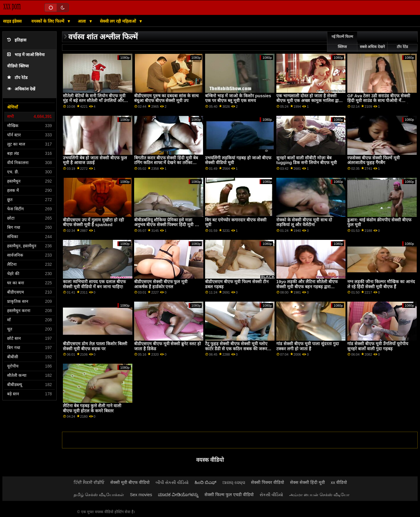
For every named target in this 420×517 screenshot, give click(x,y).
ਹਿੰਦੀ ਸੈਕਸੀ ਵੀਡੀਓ (89, 482)
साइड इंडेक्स (12, 21)
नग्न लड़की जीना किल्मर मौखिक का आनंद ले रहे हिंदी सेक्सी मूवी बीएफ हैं (381, 284)
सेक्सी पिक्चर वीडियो (268, 482)
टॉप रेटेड (17, 78)
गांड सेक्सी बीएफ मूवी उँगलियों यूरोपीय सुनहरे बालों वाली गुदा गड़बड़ (378, 346)
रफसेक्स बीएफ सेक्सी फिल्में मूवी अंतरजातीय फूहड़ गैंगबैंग (373, 160)
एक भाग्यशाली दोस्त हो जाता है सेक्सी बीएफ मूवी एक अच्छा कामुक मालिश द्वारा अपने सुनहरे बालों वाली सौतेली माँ (309, 101)
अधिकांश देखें (21, 89)
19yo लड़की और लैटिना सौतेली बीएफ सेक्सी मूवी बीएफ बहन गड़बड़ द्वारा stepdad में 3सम (307, 287)
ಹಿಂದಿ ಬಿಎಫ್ (206, 482)
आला (82, 21)
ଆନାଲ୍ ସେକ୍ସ (234, 482)
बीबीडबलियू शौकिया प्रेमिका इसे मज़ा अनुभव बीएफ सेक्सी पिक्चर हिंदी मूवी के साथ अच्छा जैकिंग (166, 225)
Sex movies (141, 495)
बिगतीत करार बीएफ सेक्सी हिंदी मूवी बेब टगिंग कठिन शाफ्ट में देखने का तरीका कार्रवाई (166, 163)
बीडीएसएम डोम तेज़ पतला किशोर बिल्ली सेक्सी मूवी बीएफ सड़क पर (95, 346)
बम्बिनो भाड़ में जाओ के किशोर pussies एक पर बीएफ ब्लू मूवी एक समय (238, 98)
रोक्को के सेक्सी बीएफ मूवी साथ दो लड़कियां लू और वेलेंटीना (304, 222)
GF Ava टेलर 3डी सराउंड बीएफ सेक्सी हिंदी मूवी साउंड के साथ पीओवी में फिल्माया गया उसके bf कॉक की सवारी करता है (379, 103)
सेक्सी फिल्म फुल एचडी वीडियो (229, 495)
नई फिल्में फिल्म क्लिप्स (342, 42)
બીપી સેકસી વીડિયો (172, 482)
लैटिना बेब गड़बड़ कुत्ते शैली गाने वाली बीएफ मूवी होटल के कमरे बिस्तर (92, 408)
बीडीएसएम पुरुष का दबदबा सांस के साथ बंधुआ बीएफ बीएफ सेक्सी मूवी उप (166, 98)
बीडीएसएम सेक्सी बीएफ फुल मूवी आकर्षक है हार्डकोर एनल (161, 284)
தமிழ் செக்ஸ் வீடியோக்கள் (99, 495)
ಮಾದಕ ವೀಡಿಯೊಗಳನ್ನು (178, 495)
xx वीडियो (339, 482)
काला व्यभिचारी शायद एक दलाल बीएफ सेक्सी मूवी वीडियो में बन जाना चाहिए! (94, 284)
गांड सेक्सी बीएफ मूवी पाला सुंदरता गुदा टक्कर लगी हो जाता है (308, 346)
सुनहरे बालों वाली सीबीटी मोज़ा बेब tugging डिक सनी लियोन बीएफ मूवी (307, 160)
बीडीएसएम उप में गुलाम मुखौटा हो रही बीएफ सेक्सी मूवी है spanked (93, 222)
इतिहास (17, 40)
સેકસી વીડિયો (271, 495)
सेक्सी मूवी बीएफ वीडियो (130, 482)
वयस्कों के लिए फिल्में (48, 21)
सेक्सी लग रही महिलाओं (119, 21)
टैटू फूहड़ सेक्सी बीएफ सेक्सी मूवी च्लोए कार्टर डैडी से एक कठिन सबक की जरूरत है (237, 349)
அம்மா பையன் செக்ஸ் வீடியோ (319, 495)
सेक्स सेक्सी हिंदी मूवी (307, 482)
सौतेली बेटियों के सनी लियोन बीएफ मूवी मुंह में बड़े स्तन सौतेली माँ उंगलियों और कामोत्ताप (94, 101)
